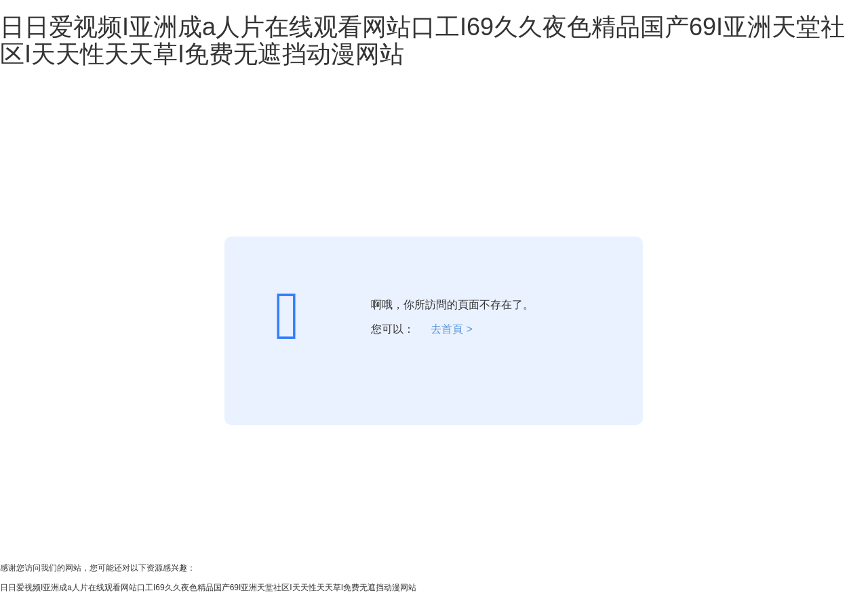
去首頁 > (452, 329)
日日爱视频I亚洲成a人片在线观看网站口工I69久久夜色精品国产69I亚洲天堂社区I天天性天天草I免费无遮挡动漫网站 (422, 40)
